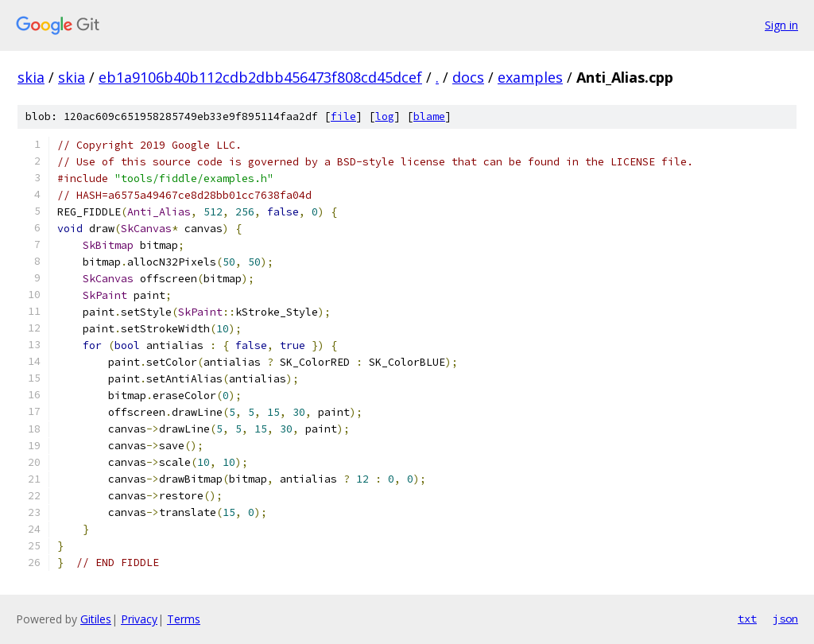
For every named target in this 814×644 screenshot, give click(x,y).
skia (31, 77)
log (385, 116)
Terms (184, 619)
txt (747, 619)
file (343, 116)
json (785, 619)
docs (468, 77)
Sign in (781, 25)
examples (530, 77)
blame (429, 116)
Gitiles (96, 619)
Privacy (139, 619)
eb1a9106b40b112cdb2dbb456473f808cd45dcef (260, 77)
